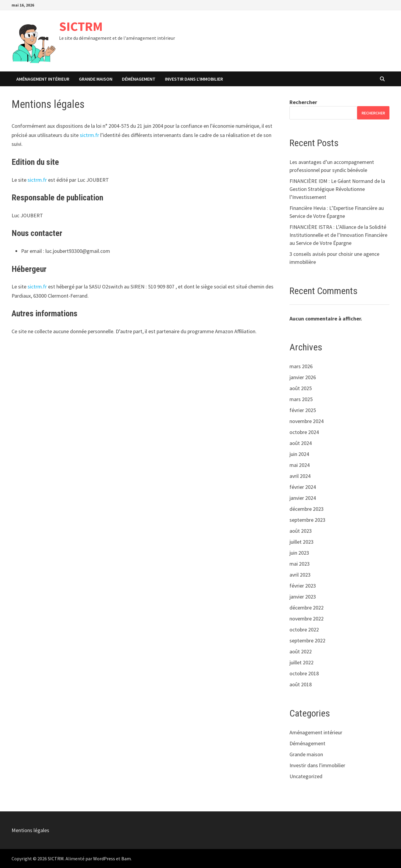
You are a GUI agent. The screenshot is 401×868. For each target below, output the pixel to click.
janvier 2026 (303, 377)
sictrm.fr (89, 135)
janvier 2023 (303, 597)
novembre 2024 (307, 421)
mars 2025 (301, 399)
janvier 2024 (303, 498)
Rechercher (303, 102)
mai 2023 (300, 564)
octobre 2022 (304, 630)
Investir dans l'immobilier (317, 765)
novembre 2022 (307, 619)
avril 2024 (300, 476)
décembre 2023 (307, 509)
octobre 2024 (304, 432)
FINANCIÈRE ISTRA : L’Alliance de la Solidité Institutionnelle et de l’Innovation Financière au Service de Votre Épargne (338, 235)
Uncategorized (306, 776)
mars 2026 (301, 366)
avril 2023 (300, 575)
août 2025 (301, 388)
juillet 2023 (301, 542)
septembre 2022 (307, 640)
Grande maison (96, 79)
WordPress (104, 859)
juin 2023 (299, 553)
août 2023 (301, 531)
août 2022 (301, 651)
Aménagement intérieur (43, 79)
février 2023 (303, 586)
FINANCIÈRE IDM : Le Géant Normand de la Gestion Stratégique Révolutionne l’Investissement (337, 189)
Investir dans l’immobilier (194, 79)
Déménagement (139, 79)
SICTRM (81, 26)
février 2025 (303, 410)
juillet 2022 (301, 662)
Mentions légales (30, 830)
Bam (126, 859)
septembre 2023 (307, 520)
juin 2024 (299, 454)
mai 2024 (300, 465)
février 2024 (303, 487)
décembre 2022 (307, 608)
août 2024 (301, 443)
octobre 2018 (304, 673)
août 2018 (301, 684)
